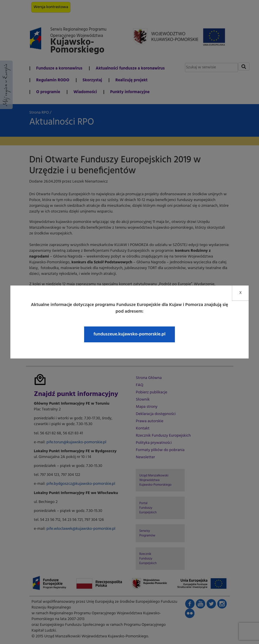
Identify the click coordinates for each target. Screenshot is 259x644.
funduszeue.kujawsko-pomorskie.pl (129, 334)
